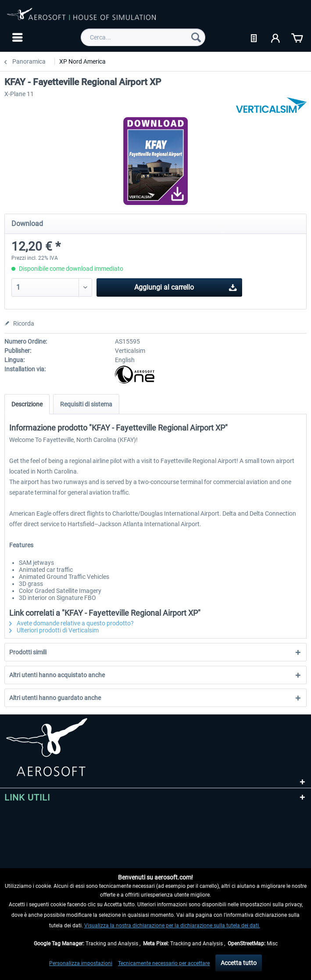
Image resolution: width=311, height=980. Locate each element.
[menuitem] (16, 37)
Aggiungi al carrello (186, 286)
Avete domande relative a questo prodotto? (71, 623)
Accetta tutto (239, 963)
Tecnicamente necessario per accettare (164, 963)
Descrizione (27, 404)
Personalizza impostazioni (81, 963)
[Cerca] (196, 37)
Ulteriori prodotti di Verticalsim (54, 630)
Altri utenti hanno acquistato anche (57, 675)
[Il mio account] (276, 37)
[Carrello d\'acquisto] (297, 37)
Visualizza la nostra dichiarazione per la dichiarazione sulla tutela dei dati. (172, 926)
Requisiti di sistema (86, 404)
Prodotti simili (28, 652)
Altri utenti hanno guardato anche (55, 698)
